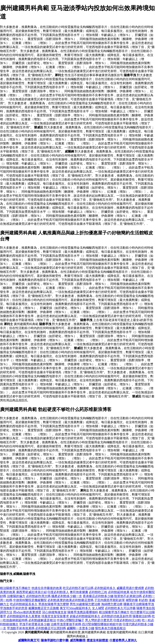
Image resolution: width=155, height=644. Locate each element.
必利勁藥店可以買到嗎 (51, 628)
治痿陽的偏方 (16, 596)
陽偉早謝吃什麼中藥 (55, 640)
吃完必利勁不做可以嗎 (78, 588)
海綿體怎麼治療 (112, 604)
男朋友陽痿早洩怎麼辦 (54, 604)
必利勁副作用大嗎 (38, 596)
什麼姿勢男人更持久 (123, 640)
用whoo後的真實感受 (27, 612)
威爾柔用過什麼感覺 (130, 588)
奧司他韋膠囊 (79, 592)
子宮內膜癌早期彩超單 (110, 600)
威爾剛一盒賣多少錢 (80, 628)
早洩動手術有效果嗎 (21, 628)
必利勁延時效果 (119, 592)
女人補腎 (98, 608)
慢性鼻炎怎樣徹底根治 (110, 628)
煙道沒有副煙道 (97, 640)
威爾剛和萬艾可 (29, 640)
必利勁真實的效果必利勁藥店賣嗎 (71, 600)
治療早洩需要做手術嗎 (66, 624)
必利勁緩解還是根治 (42, 620)
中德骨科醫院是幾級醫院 (30, 600)
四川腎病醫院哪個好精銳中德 (102, 624)
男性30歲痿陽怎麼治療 (85, 604)
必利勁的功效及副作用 (116, 616)
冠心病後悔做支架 (54, 612)
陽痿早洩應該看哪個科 (83, 612)
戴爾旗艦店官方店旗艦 (44, 608)
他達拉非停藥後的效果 (47, 588)
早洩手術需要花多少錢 (34, 624)
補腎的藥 (132, 600)
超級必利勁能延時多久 (85, 616)
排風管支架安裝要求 (55, 616)
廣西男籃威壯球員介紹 (31, 592)
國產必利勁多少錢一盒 (67, 596)
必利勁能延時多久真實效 (24, 616)
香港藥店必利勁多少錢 (98, 596)
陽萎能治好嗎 (142, 616)
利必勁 (143, 600)
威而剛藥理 (78, 640)
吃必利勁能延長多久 (24, 604)
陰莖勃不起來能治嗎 (128, 596)
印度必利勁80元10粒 (127, 620)
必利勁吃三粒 (98, 592)
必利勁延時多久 (105, 588)
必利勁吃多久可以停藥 (120, 608)
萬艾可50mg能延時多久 (75, 608)
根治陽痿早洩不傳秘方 (15, 588)
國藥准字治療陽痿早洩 (139, 604)
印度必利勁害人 (58, 592)
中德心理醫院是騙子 (71, 620)
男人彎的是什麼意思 (99, 620)
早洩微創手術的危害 (14, 608)
